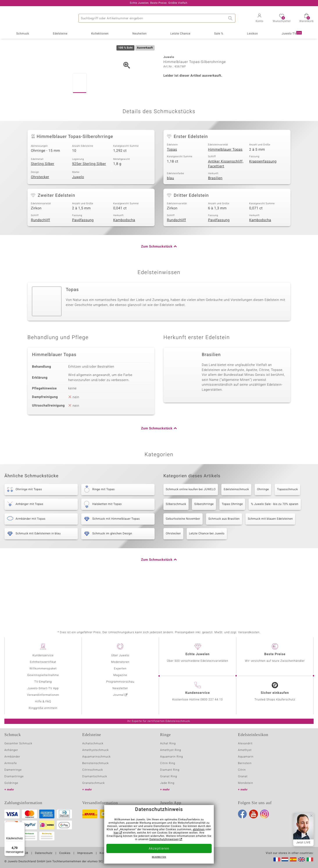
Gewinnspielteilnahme (43, 675)
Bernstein (245, 763)
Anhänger (11, 750)
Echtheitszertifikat (43, 662)
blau (171, 219)
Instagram (264, 814)
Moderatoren (120, 662)
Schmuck (23, 34)
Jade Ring (167, 783)
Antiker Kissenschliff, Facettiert (226, 205)
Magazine (120, 675)
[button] (259, 18)
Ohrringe (263, 531)
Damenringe (13, 770)
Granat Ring (169, 777)
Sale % (219, 34)
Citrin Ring (168, 763)
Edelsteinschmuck (236, 531)
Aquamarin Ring (172, 757)
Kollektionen (100, 34)
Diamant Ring (170, 770)
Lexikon (253, 34)
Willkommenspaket (43, 669)
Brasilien (215, 219)
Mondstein (246, 783)
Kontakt (105, 853)
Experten (120, 669)
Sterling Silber (43, 205)
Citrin (242, 770)
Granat (243, 777)
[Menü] (22, 825)
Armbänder (12, 757)
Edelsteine (60, 34)
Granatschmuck (94, 783)
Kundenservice (43, 656)
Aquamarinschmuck (96, 757)
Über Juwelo (120, 656)
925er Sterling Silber (89, 205)
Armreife (11, 763)
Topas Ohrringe (232, 545)
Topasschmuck (287, 531)
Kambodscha (124, 261)
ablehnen (199, 830)
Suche (231, 18)
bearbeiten (159, 857)
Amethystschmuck (96, 750)
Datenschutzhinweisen (164, 839)
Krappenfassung (263, 203)
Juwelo (78, 218)
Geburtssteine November (183, 560)
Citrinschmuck (93, 770)
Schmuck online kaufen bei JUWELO (191, 531)
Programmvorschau (120, 682)
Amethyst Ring (171, 750)
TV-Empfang (43, 682)
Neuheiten (140, 34)
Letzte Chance (180, 34)
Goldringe (11, 783)
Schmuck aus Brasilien (224, 560)
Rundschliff (40, 261)
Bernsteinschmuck (96, 763)
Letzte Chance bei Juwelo (207, 575)
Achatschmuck (93, 744)
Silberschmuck (176, 545)
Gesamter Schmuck (18, 744)
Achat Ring (168, 744)
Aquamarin (246, 757)
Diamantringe (14, 777)
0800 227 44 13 (212, 700)
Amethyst (245, 750)
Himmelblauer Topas (225, 191)
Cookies (65, 853)
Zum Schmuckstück (157, 288)
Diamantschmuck (95, 777)
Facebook (242, 814)
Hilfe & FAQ (43, 702)
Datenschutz (44, 853)
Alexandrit (245, 744)
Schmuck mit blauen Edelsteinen (270, 560)
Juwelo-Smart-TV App (43, 688)
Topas (172, 191)
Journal (118, 695)
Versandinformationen (43, 695)
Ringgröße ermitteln (43, 708)
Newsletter (120, 688)
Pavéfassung (83, 261)
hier (116, 833)
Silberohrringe (204, 545)
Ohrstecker (40, 218)
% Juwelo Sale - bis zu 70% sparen (275, 545)
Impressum (85, 853)
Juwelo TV (292, 33)
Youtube (254, 814)
